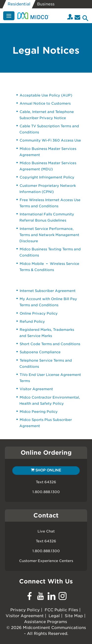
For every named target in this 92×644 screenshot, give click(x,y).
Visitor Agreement (36, 389)
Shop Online (46, 470)
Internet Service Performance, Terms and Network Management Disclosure (49, 235)
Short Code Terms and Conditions (50, 344)
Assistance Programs (46, 622)
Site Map (74, 616)
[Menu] (9, 16)
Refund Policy (32, 322)
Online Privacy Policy (39, 313)
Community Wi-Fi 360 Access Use (50, 140)
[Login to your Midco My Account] (70, 17)
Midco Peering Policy (39, 412)
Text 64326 (46, 482)
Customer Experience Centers (46, 561)
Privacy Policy (25, 610)
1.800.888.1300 (46, 492)
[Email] (77, 17)
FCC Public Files (61, 610)
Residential (19, 4)
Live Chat (46, 531)
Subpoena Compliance (40, 352)
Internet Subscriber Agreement (48, 291)
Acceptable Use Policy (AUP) (46, 95)
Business (46, 4)
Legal (54, 616)
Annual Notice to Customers (45, 103)
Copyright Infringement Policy (47, 177)
